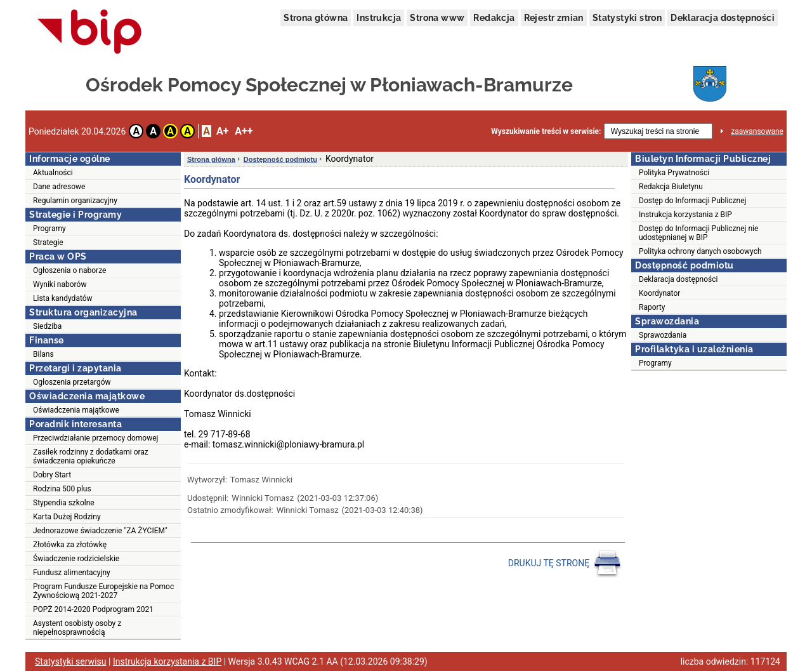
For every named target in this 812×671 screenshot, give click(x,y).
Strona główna (316, 18)
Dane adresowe (59, 187)
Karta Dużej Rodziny (67, 517)
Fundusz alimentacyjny (72, 573)
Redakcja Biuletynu (671, 187)
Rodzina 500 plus (62, 489)
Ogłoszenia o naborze (69, 270)
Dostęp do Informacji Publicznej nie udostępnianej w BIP (698, 233)
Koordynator (659, 293)
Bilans (43, 354)
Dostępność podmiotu (280, 159)
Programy (49, 229)
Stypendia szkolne (64, 503)
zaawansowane (757, 131)
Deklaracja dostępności (723, 18)
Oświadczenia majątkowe (76, 410)
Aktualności (53, 173)
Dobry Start (52, 475)
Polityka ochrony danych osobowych (700, 251)
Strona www (437, 18)
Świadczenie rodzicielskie (76, 559)
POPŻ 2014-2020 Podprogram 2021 (93, 609)
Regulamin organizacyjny (75, 201)
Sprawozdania (663, 335)
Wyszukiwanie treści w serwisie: (546, 131)
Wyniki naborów (60, 284)
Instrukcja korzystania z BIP (685, 215)
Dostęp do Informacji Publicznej (692, 201)
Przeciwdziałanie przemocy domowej (95, 438)
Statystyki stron (627, 18)
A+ (222, 131)
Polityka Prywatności (674, 173)
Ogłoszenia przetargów (72, 382)
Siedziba (47, 326)
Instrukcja (379, 18)
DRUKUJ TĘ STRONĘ (565, 564)
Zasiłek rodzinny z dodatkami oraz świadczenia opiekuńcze (91, 456)
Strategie (48, 242)
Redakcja (494, 18)
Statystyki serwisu (71, 661)
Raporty (652, 307)
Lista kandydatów (63, 298)
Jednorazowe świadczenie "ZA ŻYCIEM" (100, 531)
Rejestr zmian (554, 18)
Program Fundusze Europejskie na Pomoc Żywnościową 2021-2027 (103, 591)
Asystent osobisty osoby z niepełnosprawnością (77, 628)
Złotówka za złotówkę (70, 545)
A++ (244, 131)
